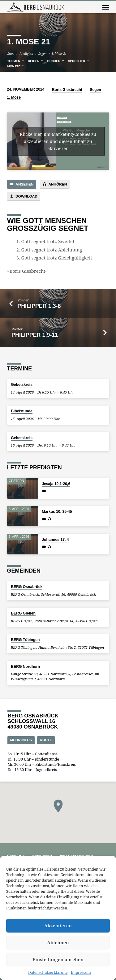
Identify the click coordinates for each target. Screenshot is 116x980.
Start (11, 54)
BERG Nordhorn (25, 667)
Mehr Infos (21, 740)
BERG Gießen (23, 613)
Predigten (26, 54)
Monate (16, 66)
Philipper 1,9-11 (35, 335)
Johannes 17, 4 (55, 540)
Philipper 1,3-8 (39, 306)
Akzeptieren (58, 925)
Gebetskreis (22, 385)
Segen (42, 54)
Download (24, 196)
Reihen (36, 61)
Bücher (56, 61)
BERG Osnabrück (27, 587)
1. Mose (14, 97)
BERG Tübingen (25, 640)
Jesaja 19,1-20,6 (56, 484)
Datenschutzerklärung (48, 972)
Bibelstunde (22, 411)
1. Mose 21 (59, 54)
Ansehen (22, 184)
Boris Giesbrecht (67, 90)
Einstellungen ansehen (58, 959)
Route (46, 740)
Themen (16, 61)
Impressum (81, 972)
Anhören (55, 184)
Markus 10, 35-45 (57, 512)
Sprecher (79, 61)
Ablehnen (58, 942)
